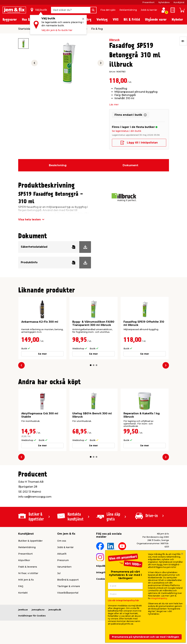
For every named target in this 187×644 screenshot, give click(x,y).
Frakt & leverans (28, 567)
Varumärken (64, 567)
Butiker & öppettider (30, 541)
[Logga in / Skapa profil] (164, 10)
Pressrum (63, 560)
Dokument (130, 165)
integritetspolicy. (159, 598)
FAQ (21, 586)
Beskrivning (58, 165)
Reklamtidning (128, 10)
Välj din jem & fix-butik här (57, 30)
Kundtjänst (179, 2)
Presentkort (148, 2)
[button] (91, 365)
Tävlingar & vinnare (69, 586)
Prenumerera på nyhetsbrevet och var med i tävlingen (145, 637)
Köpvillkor (24, 560)
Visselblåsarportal (68, 593)
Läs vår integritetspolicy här (123, 600)
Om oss (62, 541)
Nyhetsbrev (164, 2)
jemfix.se (23, 610)
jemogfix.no (38, 610)
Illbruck (114, 40)
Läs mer (114, 105)
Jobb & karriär (149, 10)
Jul (59, 573)
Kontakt (23, 593)
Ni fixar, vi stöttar (28, 573)
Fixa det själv (108, 10)
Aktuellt (62, 554)
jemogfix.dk (55, 610)
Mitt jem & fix (26, 580)
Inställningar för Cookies (32, 616)
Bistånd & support (68, 580)
